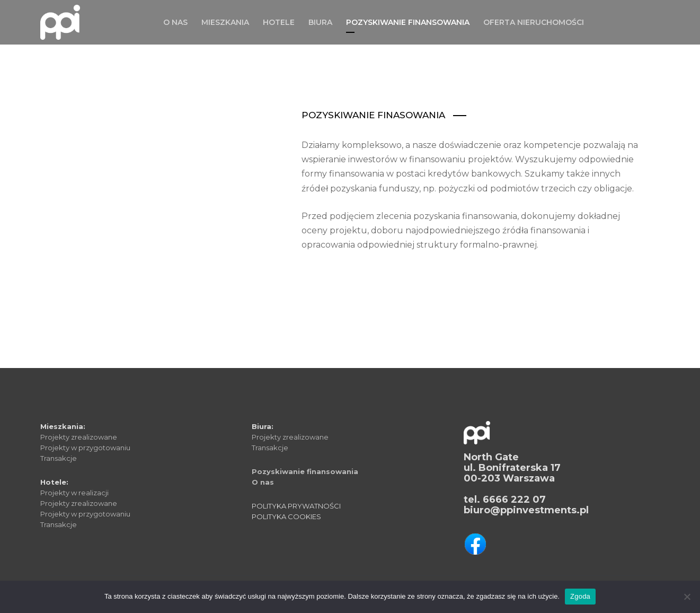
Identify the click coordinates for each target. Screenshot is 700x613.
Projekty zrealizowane (79, 437)
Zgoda (580, 596)
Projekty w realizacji (74, 493)
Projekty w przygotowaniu (85, 448)
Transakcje (59, 458)
